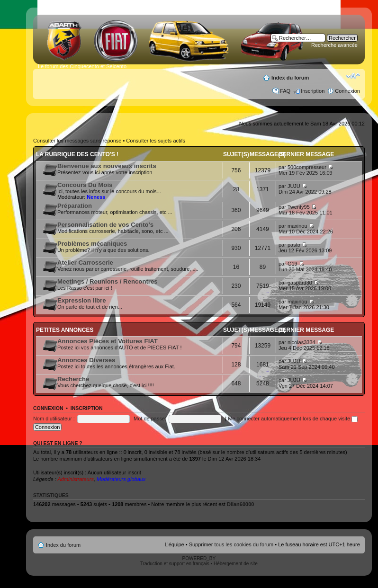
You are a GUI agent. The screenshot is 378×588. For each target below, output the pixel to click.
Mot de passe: (150, 419)
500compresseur (307, 167)
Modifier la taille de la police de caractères (353, 76)
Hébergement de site (236, 564)
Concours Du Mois (85, 185)
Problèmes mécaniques (92, 244)
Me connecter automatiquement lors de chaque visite (293, 419)
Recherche (73, 379)
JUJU (294, 186)
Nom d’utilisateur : (54, 419)
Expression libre (82, 300)
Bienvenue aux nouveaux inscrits (107, 166)
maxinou (297, 226)
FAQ (285, 91)
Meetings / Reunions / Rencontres (108, 281)
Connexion (347, 91)
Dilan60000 (240, 504)
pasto (294, 245)
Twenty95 (299, 207)
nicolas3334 (301, 342)
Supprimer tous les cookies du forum (231, 544)
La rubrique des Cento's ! (77, 154)
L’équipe (175, 544)
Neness (96, 197)
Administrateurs (75, 479)
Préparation (75, 206)
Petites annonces (65, 330)
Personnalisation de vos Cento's (105, 225)
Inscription (313, 91)
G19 (292, 264)
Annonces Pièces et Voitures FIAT (108, 341)
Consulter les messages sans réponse (77, 141)
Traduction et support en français (175, 564)
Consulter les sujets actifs (156, 141)
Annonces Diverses (86, 360)
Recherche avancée (334, 45)
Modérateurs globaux (121, 479)
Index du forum (290, 78)
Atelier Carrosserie (85, 263)
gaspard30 (300, 283)
